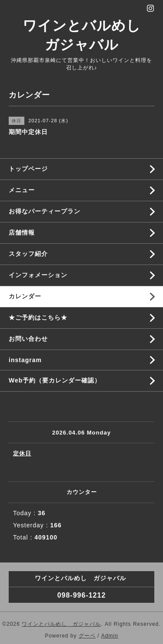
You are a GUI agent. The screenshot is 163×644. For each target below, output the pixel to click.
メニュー (22, 190)
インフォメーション (38, 275)
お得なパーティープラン (45, 211)
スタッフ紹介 (28, 254)
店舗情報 (22, 232)
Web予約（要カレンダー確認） (55, 380)
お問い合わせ (28, 339)
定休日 (22, 453)
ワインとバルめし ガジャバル (61, 624)
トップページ (28, 169)
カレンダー (25, 296)
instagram (25, 360)
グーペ (87, 636)
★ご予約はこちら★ (38, 317)
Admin (110, 636)
